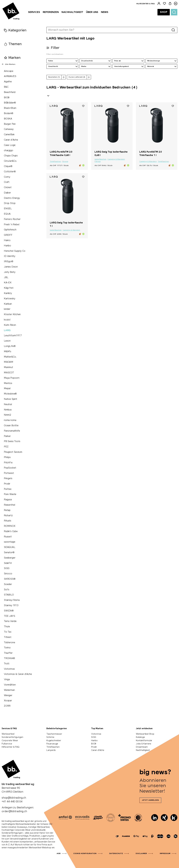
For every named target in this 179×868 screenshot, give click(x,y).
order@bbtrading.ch (14, 811)
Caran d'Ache (11, 140)
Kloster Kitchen (12, 314)
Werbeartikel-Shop (145, 734)
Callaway (9, 129)
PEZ (6, 447)
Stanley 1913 (11, 605)
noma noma (10, 420)
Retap (7, 510)
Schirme (50, 737)
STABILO (9, 595)
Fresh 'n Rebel (12, 225)
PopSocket (10, 468)
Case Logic (10, 145)
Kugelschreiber (54, 741)
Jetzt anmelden (150, 800)
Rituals (8, 521)
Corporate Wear (10, 741)
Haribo (7, 246)
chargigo (9, 151)
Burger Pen (10, 124)
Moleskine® (10, 394)
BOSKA (8, 119)
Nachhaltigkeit (143, 750)
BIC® (7, 98)
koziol (7, 320)
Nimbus (8, 410)
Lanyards (51, 750)
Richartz (8, 516)
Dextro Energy (12, 198)
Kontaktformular (144, 741)
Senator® (9, 553)
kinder (7, 309)
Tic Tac (8, 632)
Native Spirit (10, 399)
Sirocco (8, 574)
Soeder (8, 584)
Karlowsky (10, 299)
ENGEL (8, 209)
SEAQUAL (10, 547)
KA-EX (8, 283)
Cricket (8, 187)
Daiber (7, 193)
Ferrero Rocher (12, 219)
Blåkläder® (10, 103)
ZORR (7, 706)
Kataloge (140, 737)
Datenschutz (116, 854)
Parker (7, 436)
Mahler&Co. (10, 357)
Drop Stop (10, 203)
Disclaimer (141, 854)
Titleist (8, 637)
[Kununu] (174, 818)
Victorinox (9, 669)
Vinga (7, 680)
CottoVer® (10, 172)
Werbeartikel (8, 734)
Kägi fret (9, 288)
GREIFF (8, 235)
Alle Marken (9, 64)
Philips (7, 457)
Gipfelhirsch (10, 230)
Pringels (8, 479)
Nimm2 (7, 415)
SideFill (8, 563)
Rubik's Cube (11, 531)
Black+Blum (10, 108)
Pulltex (8, 489)
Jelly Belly (10, 272)
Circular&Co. (10, 161)
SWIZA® (9, 611)
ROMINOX (10, 526)
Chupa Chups (11, 156)
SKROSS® (10, 579)
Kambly (8, 293)
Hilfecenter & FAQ (145, 4)
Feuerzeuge (52, 744)
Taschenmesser (54, 734)
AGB (59, 854)
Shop (164, 12)
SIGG (7, 568)
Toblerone (9, 643)
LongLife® (10, 346)
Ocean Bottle (11, 426)
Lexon (7, 341)
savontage (10, 542)
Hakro (7, 240)
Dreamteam (142, 747)
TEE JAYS (10, 616)
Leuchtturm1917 (13, 336)
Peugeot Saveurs (13, 452)
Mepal (7, 389)
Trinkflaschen (55, 162)
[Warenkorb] (170, 4)
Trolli (7, 664)
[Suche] (174, 12)
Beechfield (10, 92)
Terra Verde (10, 621)
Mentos (8, 383)
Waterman (9, 690)
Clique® (8, 166)
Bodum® (9, 113)
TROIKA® (9, 658)
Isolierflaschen (100, 159)
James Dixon (11, 267)
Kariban (8, 304)
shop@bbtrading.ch (14, 798)
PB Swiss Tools (12, 441)
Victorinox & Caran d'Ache (18, 674)
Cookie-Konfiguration (85, 854)
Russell (8, 537)
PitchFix (8, 463)
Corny (7, 177)
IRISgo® (9, 262)
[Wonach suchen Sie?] (108, 30)
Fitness (65, 162)
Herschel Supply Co (15, 251)
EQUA (7, 214)
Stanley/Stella (12, 600)
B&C (6, 87)
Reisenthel (10, 505)
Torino (7, 648)
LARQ (7, 330)
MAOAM (9, 362)
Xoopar (8, 701)
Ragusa (8, 500)
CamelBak (9, 135)
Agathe (8, 82)
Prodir (7, 484)
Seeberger (10, 558)
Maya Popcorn (12, 378)
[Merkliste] (164, 4)
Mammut (8, 367)
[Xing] (164, 818)
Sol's (7, 590)
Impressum (165, 854)
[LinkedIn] (155, 818)
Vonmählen (10, 685)
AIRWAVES (10, 76)
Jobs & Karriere (144, 744)
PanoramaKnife (12, 431)
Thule (7, 627)
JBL (6, 278)
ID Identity (10, 256)
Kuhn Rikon (10, 325)
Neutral (8, 404)
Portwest (9, 473)
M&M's (8, 352)
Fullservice (7, 744)
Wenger (8, 695)
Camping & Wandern (116, 159)
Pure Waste (10, 494)
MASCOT (9, 373)
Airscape (9, 71)
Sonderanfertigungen (12, 737)
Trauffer (8, 653)
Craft (7, 182)
